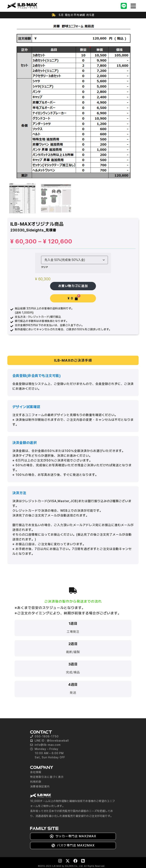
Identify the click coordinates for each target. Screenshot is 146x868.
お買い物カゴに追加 (73, 285)
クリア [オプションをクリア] (45, 267)
